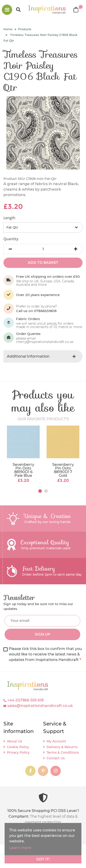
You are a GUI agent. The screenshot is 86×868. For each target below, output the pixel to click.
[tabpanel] (23, 455)
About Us (14, 741)
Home (8, 29)
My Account (56, 741)
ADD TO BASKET (43, 263)
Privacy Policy (18, 752)
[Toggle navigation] (7, 10)
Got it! (43, 859)
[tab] (43, 356)
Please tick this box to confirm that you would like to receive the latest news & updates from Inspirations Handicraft (45, 654)
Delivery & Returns (62, 747)
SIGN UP (43, 634)
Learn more (20, 848)
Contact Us (56, 758)
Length (9, 218)
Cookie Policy (18, 747)
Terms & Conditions (63, 752)
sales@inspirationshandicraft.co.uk (40, 706)
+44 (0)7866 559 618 (25, 700)
